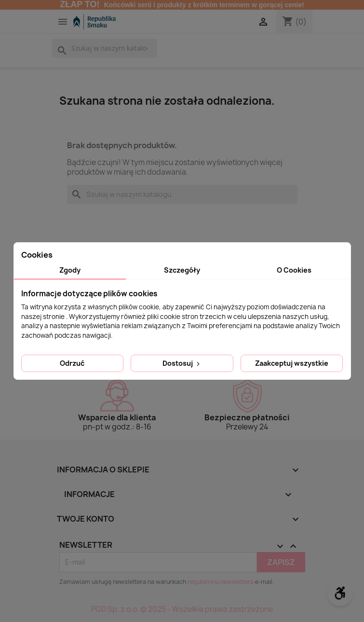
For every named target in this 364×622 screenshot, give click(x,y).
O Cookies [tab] (294, 270)
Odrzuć (72, 363)
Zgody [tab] (70, 270)
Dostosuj (182, 363)
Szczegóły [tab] (182, 270)
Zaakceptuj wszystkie (292, 363)
